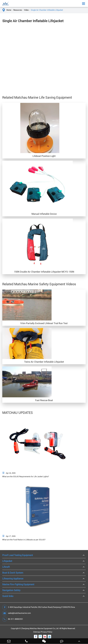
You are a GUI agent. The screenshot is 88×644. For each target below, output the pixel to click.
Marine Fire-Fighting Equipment (18, 584)
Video (26, 10)
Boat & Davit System (13, 573)
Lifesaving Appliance (13, 579)
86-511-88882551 (13, 619)
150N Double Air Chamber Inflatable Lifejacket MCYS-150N (44, 272)
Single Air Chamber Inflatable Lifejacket (47, 10)
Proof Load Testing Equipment (18, 555)
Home (9, 10)
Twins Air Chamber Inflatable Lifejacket (44, 362)
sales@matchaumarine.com (17, 613)
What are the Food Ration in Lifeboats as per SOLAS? (24, 540)
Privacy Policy (47, 632)
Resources (18, 10)
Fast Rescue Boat (44, 400)
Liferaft (6, 567)
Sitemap (37, 632)
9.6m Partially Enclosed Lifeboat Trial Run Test (44, 323)
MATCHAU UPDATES (18, 413)
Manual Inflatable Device (44, 214)
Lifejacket (7, 561)
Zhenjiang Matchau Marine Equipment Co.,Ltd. (40, 628)
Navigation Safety (11, 590)
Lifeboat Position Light (44, 156)
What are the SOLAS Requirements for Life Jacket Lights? (26, 477)
